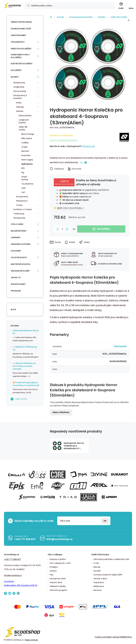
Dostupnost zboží (58, 579)
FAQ (52, 575)
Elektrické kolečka (21, 264)
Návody (97, 567)
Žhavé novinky (18, 284)
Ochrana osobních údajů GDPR (108, 575)
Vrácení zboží (56, 582)
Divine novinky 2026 (21, 29)
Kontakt (97, 571)
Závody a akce (100, 579)
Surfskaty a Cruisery (23, 209)
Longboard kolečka (24, 121)
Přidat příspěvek (61, 412)
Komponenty (22, 197)
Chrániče (16, 238)
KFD (23, 168)
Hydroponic (120, 346)
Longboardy (19, 87)
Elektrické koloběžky (22, 64)
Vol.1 (23, 192)
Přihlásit (105, 521)
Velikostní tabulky (58, 586)
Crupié (24, 147)
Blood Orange (28, 134)
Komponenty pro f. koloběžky (21, 56)
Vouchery (16, 251)
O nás (96, 563)
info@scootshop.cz (59, 539)
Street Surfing (25, 178)
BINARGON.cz (126, 637)
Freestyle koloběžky (21, 49)
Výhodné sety (18, 42)
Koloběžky (16, 70)
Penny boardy (20, 91)
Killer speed (27, 138)
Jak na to (16, 277)
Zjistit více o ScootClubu (69, 208)
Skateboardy (19, 83)
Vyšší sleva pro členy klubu (64, 184)
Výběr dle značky (119, 17)
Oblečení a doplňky (21, 244)
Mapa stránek (32, 640)
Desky (19, 103)
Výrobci (53, 571)
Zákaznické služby (20, 271)
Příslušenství (22, 201)
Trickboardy (19, 214)
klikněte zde (89, 146)
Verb (24, 188)
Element (25, 151)
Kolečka (102, 17)
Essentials (26, 155)
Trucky (19, 205)
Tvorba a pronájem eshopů (107, 637)
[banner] (12, 6)
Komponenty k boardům (81, 17)
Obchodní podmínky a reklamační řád (111, 559)
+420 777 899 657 (25, 539)
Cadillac (25, 143)
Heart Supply (27, 160)
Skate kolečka (25, 116)
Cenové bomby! (18, 35)
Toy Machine (27, 184)
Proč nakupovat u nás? (60, 563)
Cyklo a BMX (17, 224)
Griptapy (20, 107)
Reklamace (99, 586)
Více (82, 162)
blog (13, 309)
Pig (23, 172)
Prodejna (16, 291)
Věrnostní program (21, 22)
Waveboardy (19, 218)
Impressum (99, 582)
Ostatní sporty (19, 257)
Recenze (97, 590)
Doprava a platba (58, 559)
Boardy (60, 17)
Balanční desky (19, 231)
